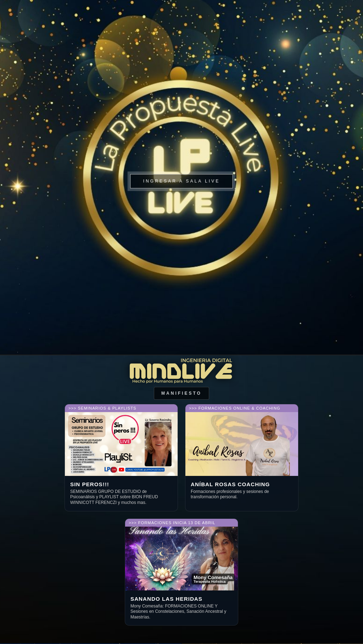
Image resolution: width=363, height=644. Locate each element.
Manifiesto (181, 393)
